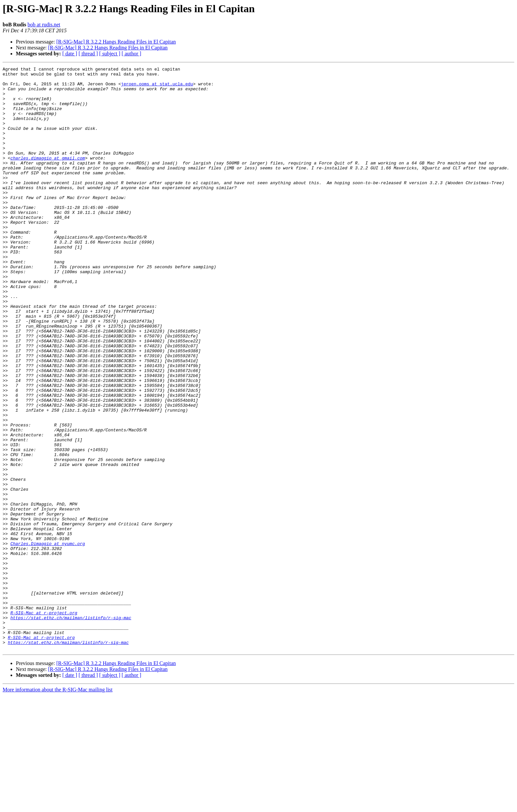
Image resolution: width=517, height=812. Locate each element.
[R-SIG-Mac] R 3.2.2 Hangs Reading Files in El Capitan (116, 42)
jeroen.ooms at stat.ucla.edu (157, 88)
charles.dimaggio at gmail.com (47, 177)
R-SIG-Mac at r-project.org (44, 722)
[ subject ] (110, 54)
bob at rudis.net (44, 25)
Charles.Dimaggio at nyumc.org (47, 639)
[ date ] (70, 54)
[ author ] (132, 54)
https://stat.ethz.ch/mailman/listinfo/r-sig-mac (71, 728)
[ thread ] (88, 54)
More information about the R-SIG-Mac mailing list (58, 806)
